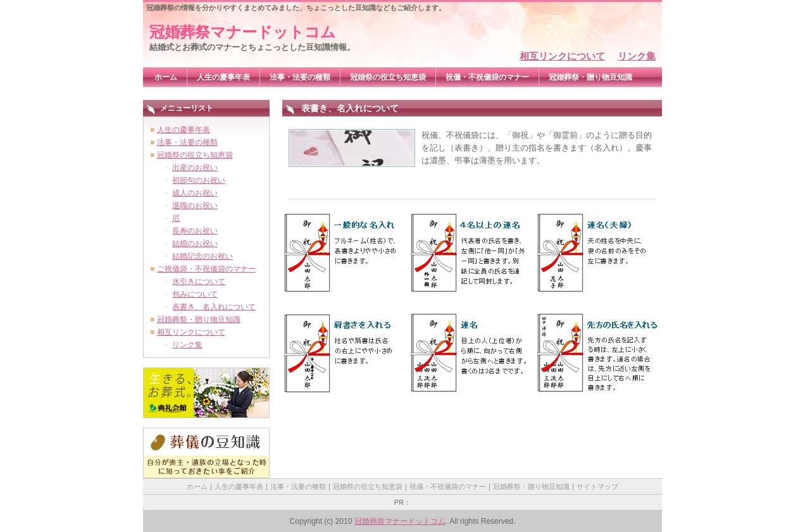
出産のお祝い (195, 168)
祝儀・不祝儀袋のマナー (487, 77)
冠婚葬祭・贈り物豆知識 (590, 77)
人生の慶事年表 (223, 77)
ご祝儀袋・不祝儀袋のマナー (206, 269)
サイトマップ (597, 486)
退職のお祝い (195, 206)
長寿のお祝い (195, 231)
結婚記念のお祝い (203, 256)
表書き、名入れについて (214, 307)
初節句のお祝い (199, 180)
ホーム (166, 77)
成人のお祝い (195, 193)
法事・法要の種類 (300, 77)
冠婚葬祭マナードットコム (243, 32)
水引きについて (199, 281)
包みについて (195, 294)
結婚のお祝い (195, 244)
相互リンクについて (562, 56)
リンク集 (637, 56)
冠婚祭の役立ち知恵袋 (388, 77)
